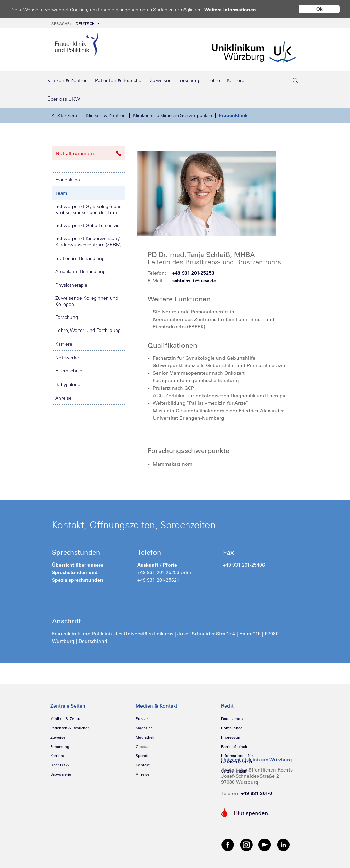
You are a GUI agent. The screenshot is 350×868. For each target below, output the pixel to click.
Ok (319, 9)
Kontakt (143, 765)
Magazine (144, 728)
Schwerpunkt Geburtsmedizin (87, 225)
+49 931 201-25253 (193, 273)
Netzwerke (67, 358)
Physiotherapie (71, 285)
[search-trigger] (296, 80)
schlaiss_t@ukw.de (194, 281)
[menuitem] (75, 23)
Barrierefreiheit (234, 747)
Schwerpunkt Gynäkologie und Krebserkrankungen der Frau (89, 209)
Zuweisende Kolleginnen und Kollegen (87, 301)
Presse (142, 719)
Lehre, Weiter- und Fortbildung (88, 330)
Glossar (143, 747)
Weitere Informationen (237, 9)
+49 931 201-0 (257, 793)
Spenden (144, 756)
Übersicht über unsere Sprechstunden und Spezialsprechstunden (78, 572)
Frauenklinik (233, 115)
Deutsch (73, 24)
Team (61, 193)
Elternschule (69, 371)
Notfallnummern (89, 153)
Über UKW (60, 765)
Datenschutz (232, 719)
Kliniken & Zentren (106, 115)
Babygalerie (68, 384)
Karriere (64, 344)
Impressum (231, 737)
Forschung (67, 317)
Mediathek (145, 737)
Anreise (64, 398)
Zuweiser (58, 737)
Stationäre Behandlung (80, 258)
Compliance (232, 728)
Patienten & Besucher (70, 728)
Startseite (65, 116)
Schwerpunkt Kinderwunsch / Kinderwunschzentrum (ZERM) (89, 242)
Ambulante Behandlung (80, 271)
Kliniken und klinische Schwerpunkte (172, 115)
